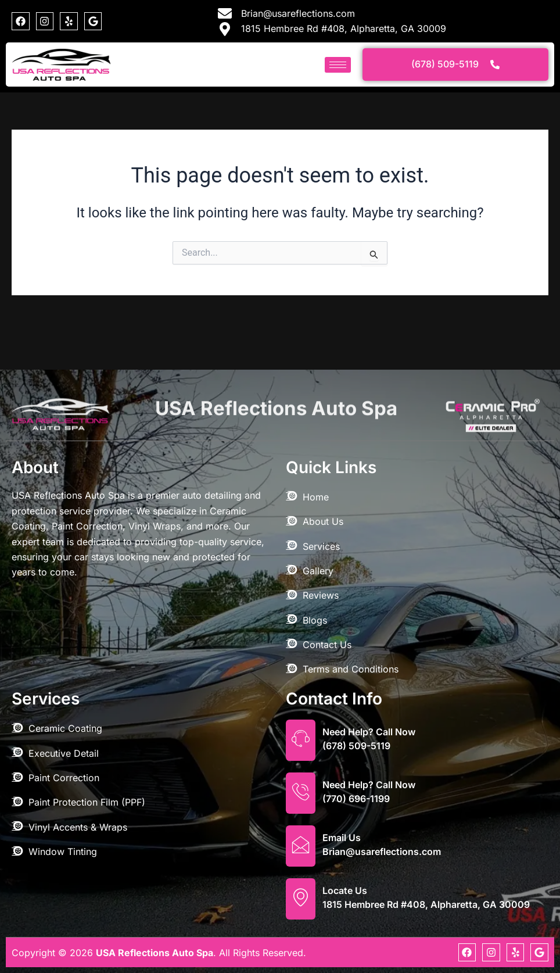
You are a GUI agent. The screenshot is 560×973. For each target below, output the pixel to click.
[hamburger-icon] (338, 65)
